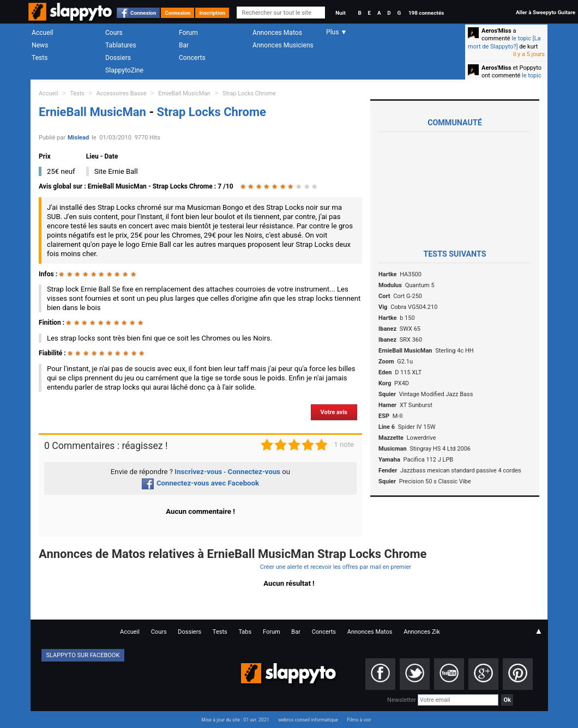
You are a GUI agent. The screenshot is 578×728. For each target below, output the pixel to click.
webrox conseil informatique (308, 720)
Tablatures (121, 45)
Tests (40, 58)
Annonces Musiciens (283, 45)
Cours (114, 33)
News (40, 45)
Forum (188, 33)
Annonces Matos (277, 33)
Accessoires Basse (122, 93)
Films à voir (359, 720)
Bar (184, 45)
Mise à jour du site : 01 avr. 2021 (235, 720)
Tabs (245, 632)
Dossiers (118, 58)
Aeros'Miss (496, 31)
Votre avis (334, 412)
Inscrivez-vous (198, 472)
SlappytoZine (124, 70)
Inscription (212, 13)
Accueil (43, 33)
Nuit (340, 13)
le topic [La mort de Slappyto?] (504, 42)
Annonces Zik (422, 632)
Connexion (143, 13)
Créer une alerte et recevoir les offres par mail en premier (336, 567)
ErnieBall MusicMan (184, 93)
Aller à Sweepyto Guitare (546, 12)
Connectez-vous (254, 472)
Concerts (192, 58)
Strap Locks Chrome (249, 93)
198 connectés (426, 13)
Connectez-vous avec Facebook (200, 483)
